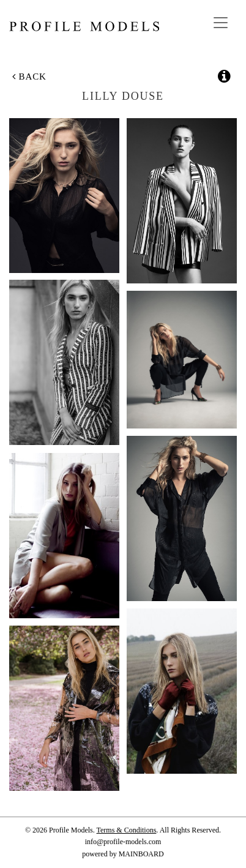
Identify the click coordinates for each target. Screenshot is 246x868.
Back (29, 77)
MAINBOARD (141, 854)
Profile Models (84, 26)
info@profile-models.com (123, 842)
